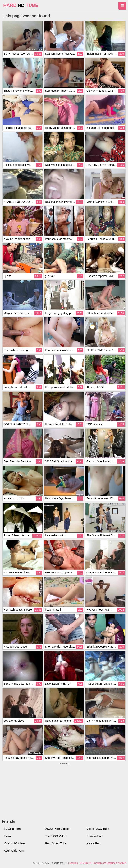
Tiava (7, 836)
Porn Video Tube (56, 843)
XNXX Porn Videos (57, 829)
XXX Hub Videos (14, 843)
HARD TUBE (21, 5)
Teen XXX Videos (56, 836)
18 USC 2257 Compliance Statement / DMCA (103, 863)
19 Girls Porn (12, 829)
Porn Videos (94, 836)
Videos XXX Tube (98, 829)
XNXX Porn (94, 843)
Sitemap (74, 863)
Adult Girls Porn (14, 851)
